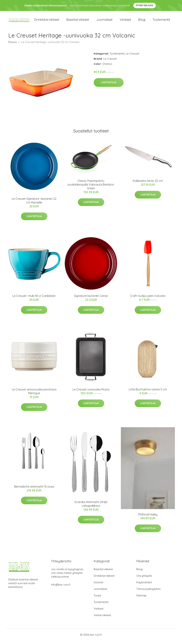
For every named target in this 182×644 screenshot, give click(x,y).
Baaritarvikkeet (78, 21)
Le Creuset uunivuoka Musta (91, 392)
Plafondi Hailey (148, 517)
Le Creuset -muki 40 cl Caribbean (34, 299)
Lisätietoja (109, 86)
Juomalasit (104, 21)
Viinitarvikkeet (102, 618)
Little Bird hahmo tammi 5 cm (148, 392)
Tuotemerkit (161, 21)
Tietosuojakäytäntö (148, 592)
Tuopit (97, 599)
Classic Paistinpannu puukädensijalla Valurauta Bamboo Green (91, 188)
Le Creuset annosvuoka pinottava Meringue (34, 394)
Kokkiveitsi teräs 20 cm (148, 184)
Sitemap (141, 599)
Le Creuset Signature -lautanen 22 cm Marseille (34, 204)
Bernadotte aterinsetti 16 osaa (34, 490)
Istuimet (98, 585)
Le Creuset (132, 57)
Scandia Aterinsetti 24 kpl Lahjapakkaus (91, 507)
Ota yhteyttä (144, 579)
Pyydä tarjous (145, 5)
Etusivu (13, 45)
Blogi (142, 21)
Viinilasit (125, 21)
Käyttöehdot (144, 585)
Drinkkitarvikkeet (47, 21)
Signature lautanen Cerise (91, 299)
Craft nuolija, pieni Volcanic (148, 299)
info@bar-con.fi (61, 588)
